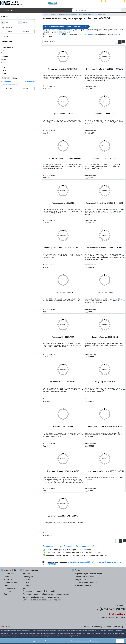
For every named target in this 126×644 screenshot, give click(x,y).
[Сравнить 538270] (78, 355)
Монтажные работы (83, 585)
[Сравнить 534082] (120, 176)
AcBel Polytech (8, 48)
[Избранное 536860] (123, 489)
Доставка (27, 585)
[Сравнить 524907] (120, 87)
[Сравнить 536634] (120, 266)
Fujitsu (5, 71)
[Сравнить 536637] (120, 400)
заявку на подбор (86, 34)
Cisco (4, 62)
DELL (4, 68)
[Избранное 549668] (123, 355)
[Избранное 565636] (82, 400)
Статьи (7, 594)
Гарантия (27, 580)
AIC (4, 53)
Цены (6, 585)
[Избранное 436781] (82, 87)
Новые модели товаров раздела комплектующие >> (66, 27)
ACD (4, 50)
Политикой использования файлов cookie (84, 641)
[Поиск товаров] (97, 10)
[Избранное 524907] (123, 87)
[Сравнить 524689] (120, 132)
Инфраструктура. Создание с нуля (88, 574)
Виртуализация (81, 580)
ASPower (6, 56)
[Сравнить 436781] (78, 87)
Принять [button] (120, 641)
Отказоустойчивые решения (86, 583)
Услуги (7, 577)
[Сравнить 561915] (78, 489)
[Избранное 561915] (82, 489)
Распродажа (7, 37)
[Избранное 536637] (123, 400)
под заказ (31, 81)
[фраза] (18, 28)
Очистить (26, 32)
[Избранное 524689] (123, 132)
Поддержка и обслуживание (86, 577)
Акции (25, 588)
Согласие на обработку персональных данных (41, 597)
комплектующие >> (64, 32)
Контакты (8, 580)
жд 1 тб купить (97, 562)
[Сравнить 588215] (120, 221)
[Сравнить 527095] (78, 266)
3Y (3, 45)
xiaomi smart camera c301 (80, 562)
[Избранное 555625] (82, 221)
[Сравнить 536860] (120, 489)
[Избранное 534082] (123, 176)
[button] (117, 42)
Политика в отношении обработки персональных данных (46, 594)
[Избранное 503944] (82, 176)
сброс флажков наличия (10, 84)
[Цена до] (28, 23)
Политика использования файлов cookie (39, 591)
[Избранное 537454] (82, 445)
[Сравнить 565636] (78, 400)
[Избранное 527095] (82, 266)
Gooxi (4, 74)
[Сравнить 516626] (78, 132)
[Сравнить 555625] (78, 221)
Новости (7, 591)
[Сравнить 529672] (120, 311)
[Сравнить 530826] (120, 445)
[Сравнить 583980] (78, 534)
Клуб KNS (27, 574)
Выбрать (9, 32)
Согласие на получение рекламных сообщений (42, 600)
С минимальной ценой (85, 546)
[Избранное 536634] (123, 266)
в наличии (7, 81)
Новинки (58, 546)
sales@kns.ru (120, 614)
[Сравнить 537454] (78, 445)
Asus (4, 59)
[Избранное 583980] (82, 534)
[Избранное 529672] (123, 311)
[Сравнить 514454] (78, 311)
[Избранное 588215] (123, 221)
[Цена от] (11, 23)
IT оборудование (11, 583)
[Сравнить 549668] (120, 355)
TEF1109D (52, 564)
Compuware (7, 65)
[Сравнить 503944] (78, 176)
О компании (9, 574)
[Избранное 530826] (123, 445)
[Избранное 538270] (82, 355)
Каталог (7, 10)
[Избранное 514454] (82, 311)
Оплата (26, 583)
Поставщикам (10, 588)
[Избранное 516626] (82, 132)
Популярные (69, 546)
